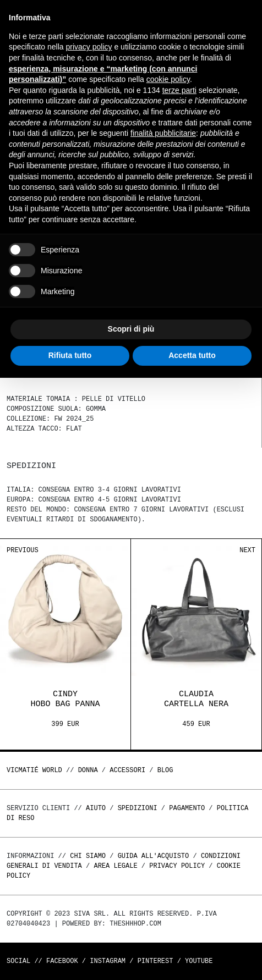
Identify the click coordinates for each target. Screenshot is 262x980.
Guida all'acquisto (154, 856)
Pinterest (155, 961)
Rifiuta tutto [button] (70, 355)
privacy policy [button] (89, 47)
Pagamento (187, 808)
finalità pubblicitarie (163, 133)
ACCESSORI (127, 770)
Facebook (62, 961)
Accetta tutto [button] (192, 355)
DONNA (88, 770)
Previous (23, 550)
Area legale (115, 866)
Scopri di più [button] (131, 329)
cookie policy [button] (168, 79)
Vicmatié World (34, 770)
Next (247, 550)
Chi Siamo (88, 856)
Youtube (199, 961)
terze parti (179, 90)
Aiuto (96, 808)
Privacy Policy (177, 866)
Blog (165, 770)
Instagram (108, 961)
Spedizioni (138, 808)
